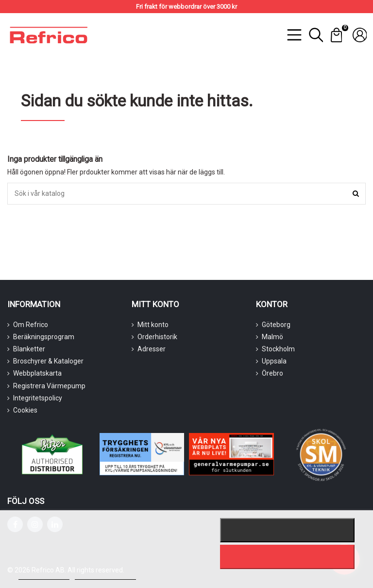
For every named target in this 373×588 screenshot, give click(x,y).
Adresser (152, 349)
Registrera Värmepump (49, 386)
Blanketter (29, 349)
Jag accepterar (287, 557)
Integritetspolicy (38, 398)
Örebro (272, 373)
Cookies (25, 410)
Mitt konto (153, 325)
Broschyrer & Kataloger (48, 361)
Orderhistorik (157, 337)
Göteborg (276, 325)
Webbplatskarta (37, 373)
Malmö (272, 337)
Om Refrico (31, 325)
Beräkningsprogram (44, 337)
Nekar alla (287, 530)
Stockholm (278, 349)
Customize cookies (105, 575)
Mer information (44, 575)
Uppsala (274, 361)
